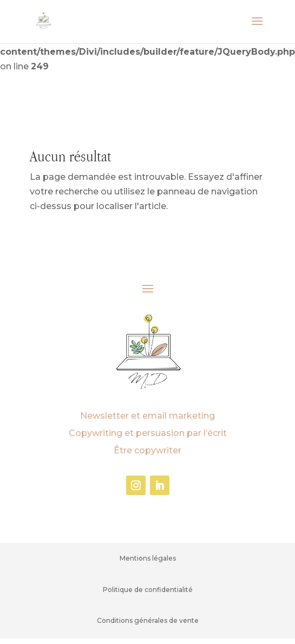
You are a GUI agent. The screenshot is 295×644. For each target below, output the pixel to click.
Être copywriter (147, 450)
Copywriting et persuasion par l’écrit (148, 433)
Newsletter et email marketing (147, 416)
